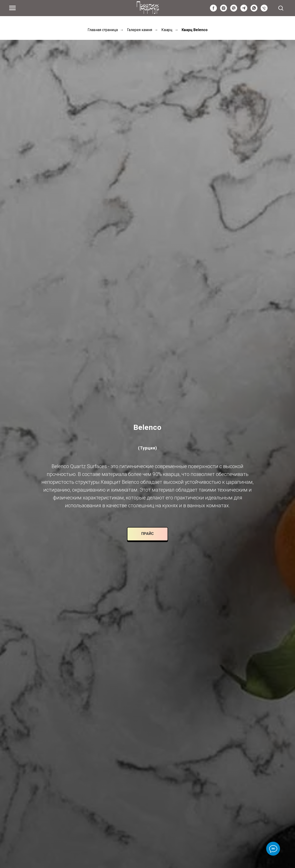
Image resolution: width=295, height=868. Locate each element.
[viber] (234, 10)
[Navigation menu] (12, 8)
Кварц (167, 30)
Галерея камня (140, 30)
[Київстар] (264, 10)
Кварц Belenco (195, 30)
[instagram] (224, 10)
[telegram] (244, 10)
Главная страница (103, 30)
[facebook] (213, 10)
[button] (281, 8)
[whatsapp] (254, 10)
